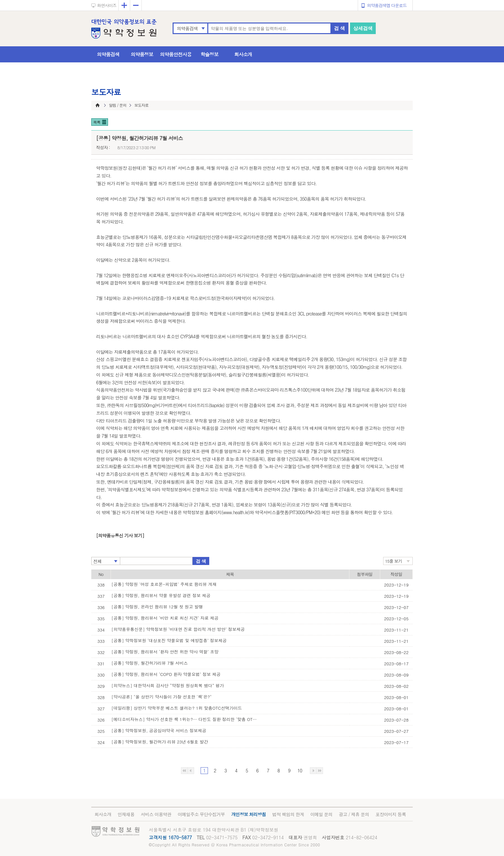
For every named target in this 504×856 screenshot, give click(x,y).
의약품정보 (142, 54)
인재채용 (126, 814)
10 (300, 770)
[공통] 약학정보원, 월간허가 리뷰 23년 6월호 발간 (160, 742)
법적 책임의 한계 (288, 814)
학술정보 (210, 54)
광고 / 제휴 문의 (354, 814)
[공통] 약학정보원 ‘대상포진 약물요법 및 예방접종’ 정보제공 (169, 640)
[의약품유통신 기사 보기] (120, 535)
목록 (97, 122)
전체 (97, 561)
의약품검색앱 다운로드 (387, 5)
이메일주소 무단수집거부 (201, 814)
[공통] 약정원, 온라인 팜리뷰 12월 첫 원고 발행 (157, 607)
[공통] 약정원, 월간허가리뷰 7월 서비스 (150, 663)
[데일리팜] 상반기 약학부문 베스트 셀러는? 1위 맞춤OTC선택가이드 (177, 708)
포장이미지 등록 (391, 814)
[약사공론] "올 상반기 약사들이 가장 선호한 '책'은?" (162, 697)
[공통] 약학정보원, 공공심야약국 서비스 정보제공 (159, 730)
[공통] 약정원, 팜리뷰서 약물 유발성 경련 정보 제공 (161, 595)
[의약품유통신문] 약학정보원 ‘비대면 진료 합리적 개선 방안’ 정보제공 (178, 629)
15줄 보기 (394, 561)
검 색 (339, 28)
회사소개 (243, 54)
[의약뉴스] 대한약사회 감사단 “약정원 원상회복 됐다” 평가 (168, 685)
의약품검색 (187, 28)
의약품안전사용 (176, 54)
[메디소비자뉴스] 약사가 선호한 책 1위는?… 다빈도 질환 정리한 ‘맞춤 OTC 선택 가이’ (185, 719)
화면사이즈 (107, 5)
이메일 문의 (321, 814)
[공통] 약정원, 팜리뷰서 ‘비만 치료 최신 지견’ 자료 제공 (165, 618)
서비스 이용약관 (156, 814)
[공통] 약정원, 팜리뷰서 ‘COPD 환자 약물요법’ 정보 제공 (166, 674)
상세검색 (363, 28)
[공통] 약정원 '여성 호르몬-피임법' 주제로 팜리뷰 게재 (164, 584)
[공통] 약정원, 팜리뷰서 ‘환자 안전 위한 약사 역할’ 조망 (165, 652)
